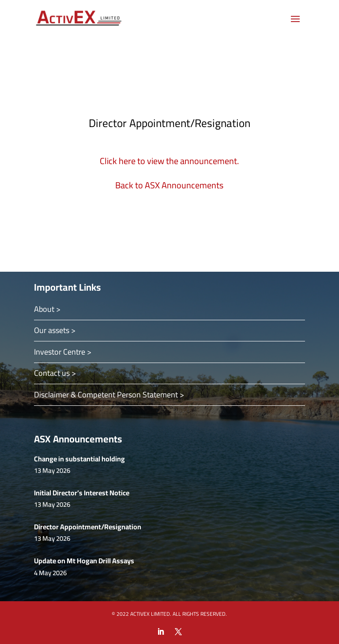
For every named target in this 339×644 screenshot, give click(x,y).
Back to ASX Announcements (169, 185)
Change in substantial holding (79, 459)
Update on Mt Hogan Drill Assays (84, 561)
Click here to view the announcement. (169, 161)
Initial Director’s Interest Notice (82, 493)
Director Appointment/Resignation (88, 527)
